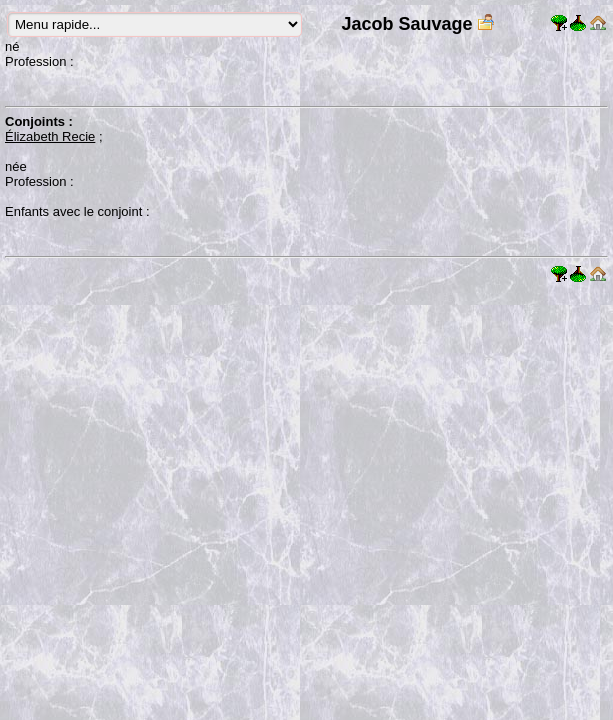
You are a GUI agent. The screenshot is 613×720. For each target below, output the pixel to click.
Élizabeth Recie (50, 136)
